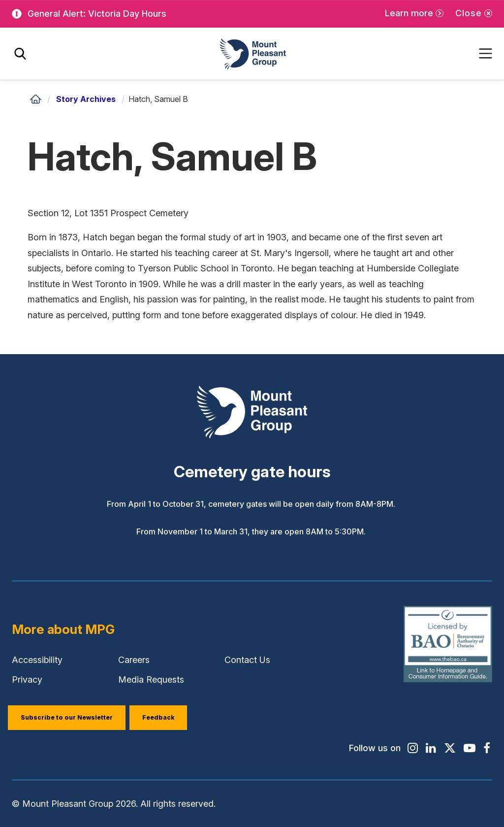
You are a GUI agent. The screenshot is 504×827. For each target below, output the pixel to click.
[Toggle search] (20, 54)
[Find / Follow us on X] (450, 748)
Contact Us (247, 660)
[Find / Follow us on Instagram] (413, 748)
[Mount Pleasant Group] (252, 54)
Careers (134, 660)
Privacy (27, 679)
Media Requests (151, 679)
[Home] (35, 99)
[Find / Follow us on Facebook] (487, 748)
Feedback (158, 717)
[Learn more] (414, 14)
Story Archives (86, 99)
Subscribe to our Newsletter (67, 717)
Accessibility (37, 660)
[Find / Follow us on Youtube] (470, 748)
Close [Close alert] (469, 13)
